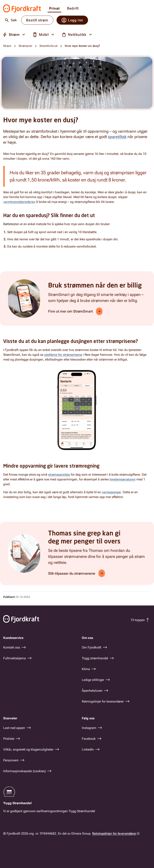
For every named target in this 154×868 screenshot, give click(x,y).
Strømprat (25, 46)
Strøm (7, 46)
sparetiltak (117, 137)
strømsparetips (59, 475)
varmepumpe (111, 492)
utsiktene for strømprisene (63, 355)
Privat (54, 9)
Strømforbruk (49, 46)
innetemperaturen (123, 479)
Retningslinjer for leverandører (114, 833)
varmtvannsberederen (19, 202)
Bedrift (73, 9)
